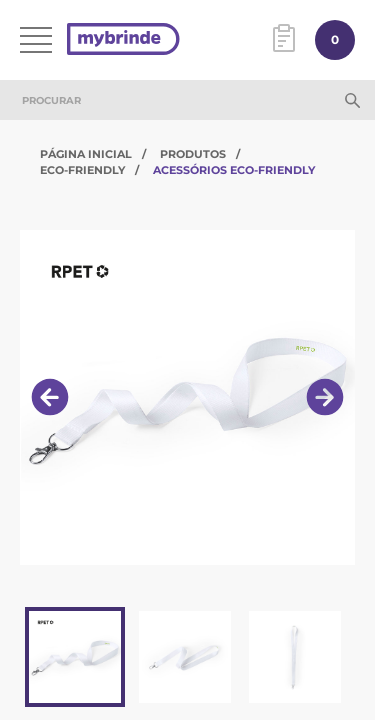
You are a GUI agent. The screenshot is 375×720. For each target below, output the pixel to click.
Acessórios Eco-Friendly (234, 170)
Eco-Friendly (82, 170)
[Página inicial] (123, 40)
